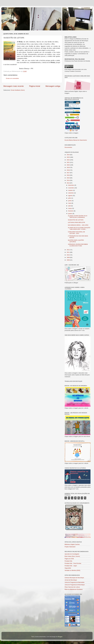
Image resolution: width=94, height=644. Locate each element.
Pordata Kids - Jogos (71, 566)
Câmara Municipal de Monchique (74, 578)
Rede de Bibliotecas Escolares (74, 589)
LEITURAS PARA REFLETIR (76, 222)
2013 (68, 183)
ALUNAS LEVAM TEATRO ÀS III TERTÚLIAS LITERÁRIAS (78, 217)
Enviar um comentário (12, 78)
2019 (68, 167)
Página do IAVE (69, 559)
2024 (68, 155)
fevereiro (71, 211)
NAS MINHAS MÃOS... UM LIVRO (78, 225)
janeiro (70, 214)
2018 (68, 170)
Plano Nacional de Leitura (72, 587)
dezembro (71, 185)
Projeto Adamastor (70, 547)
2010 (68, 255)
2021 (68, 162)
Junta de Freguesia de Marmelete (75, 582)
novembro (71, 188)
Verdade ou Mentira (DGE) (72, 570)
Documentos (68, 147)
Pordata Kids (68, 561)
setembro (71, 193)
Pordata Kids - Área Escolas (73, 563)
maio (70, 203)
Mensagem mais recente (14, 86)
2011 (68, 252)
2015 (68, 178)
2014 (68, 180)
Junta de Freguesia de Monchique (75, 585)
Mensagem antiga (53, 86)
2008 (68, 260)
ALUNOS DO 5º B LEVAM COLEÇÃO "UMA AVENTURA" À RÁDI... (79, 228)
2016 (68, 175)
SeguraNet (68, 568)
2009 (68, 257)
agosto (70, 196)
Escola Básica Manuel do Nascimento (76, 140)
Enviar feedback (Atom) (18, 90)
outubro (71, 190)
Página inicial (35, 86)
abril (70, 206)
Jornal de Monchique (71, 580)
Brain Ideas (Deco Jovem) (72, 556)
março (70, 208)
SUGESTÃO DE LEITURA (76, 220)
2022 (68, 160)
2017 (68, 173)
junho (70, 201)
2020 (68, 165)
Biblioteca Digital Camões (72, 544)
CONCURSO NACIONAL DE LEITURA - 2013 (76, 233)
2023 (68, 157)
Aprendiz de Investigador (72, 554)
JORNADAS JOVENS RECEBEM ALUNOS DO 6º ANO (78, 245)
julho (70, 198)
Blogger (60, 637)
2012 (68, 250)
